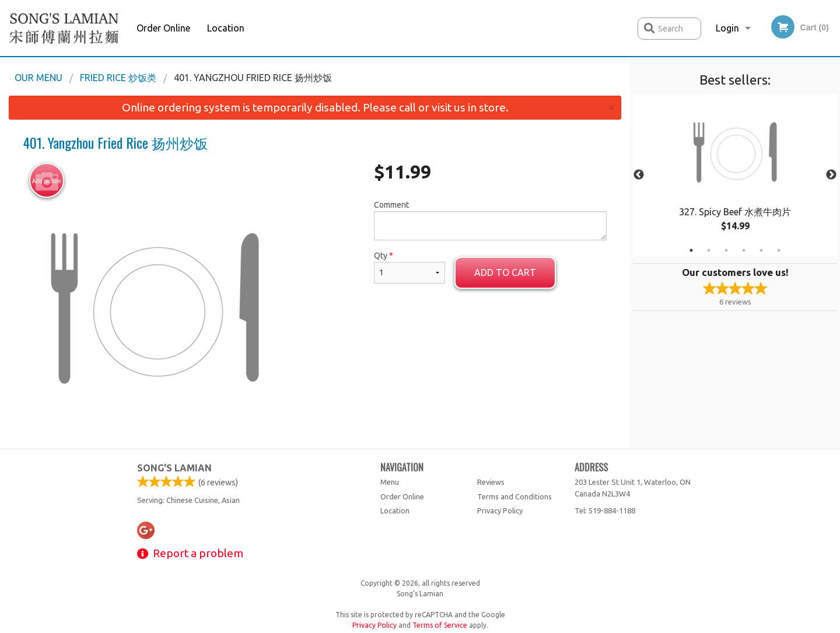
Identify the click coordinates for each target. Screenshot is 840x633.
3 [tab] (726, 250)
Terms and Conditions (514, 496)
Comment (490, 220)
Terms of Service (440, 625)
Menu (390, 482)
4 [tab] (744, 250)
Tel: (605, 510)
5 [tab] (761, 250)
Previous (639, 175)
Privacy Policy (500, 510)
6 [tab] (779, 250)
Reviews (491, 482)
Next (831, 175)
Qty (409, 267)
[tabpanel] (735, 175)
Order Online (163, 28)
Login (727, 28)
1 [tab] (691, 250)
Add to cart (505, 272)
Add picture (47, 181)
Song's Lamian (174, 468)
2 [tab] (709, 250)
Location (226, 28)
